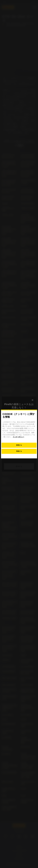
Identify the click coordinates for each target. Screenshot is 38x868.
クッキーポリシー (18, 437)
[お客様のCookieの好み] (19, 445)
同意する (19, 451)
